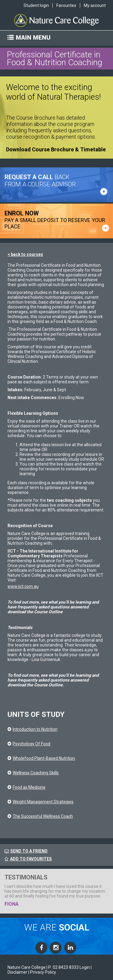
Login (85, 967)
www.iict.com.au (23, 586)
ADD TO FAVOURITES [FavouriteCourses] (28, 859)
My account (95, 5)
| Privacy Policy (42, 972)
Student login (36, 5)
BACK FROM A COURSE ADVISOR (40, 181)
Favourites (66, 5)
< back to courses (25, 254)
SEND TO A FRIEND (29, 851)
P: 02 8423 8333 (63, 967)
